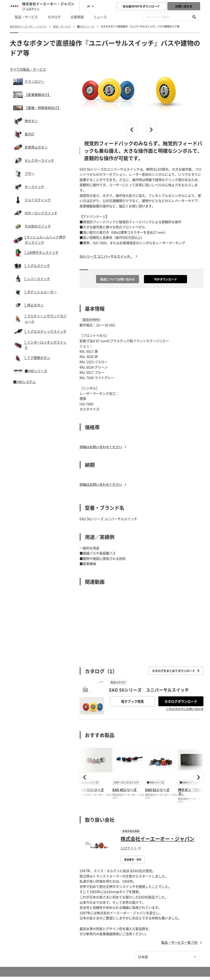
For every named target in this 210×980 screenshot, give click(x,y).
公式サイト (31, 9)
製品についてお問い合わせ (118, 279)
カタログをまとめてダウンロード (176, 671)
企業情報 (77, 17)
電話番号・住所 (133, 860)
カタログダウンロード (181, 701)
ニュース (100, 17)
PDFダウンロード (166, 279)
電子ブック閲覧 (132, 701)
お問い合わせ (184, 6)
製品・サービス (26, 17)
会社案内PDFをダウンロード (141, 6)
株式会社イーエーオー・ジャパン (157, 839)
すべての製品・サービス (28, 69)
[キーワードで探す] (194, 17)
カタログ (54, 17)
